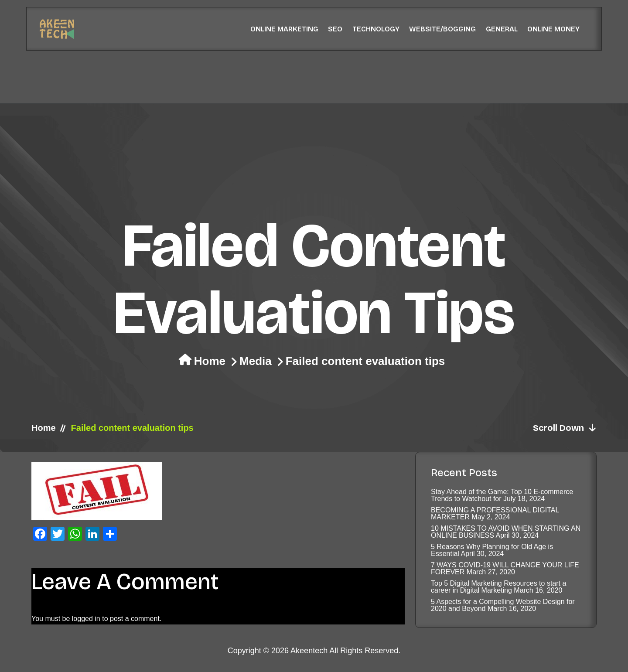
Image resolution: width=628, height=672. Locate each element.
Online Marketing (284, 29)
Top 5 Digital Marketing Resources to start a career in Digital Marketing (498, 587)
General (502, 29)
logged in (86, 619)
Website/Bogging (442, 29)
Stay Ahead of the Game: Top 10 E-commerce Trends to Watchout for (502, 495)
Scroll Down (565, 428)
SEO (335, 29)
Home (210, 361)
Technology (376, 29)
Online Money (553, 29)
